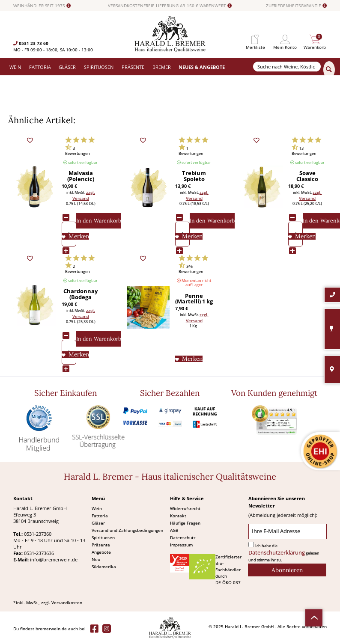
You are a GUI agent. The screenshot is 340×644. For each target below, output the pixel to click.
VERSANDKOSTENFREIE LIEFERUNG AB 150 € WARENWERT (170, 6)
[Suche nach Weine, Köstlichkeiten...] (287, 67)
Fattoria (100, 516)
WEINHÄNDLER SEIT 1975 (42, 6)
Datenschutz (183, 537)
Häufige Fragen (185, 523)
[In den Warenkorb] (99, 221)
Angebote (101, 552)
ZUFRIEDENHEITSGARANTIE (296, 6)
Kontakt (178, 516)
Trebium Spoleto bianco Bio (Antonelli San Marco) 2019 (194, 176)
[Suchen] (329, 70)
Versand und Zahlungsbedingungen (127, 530)
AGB (174, 530)
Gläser (98, 523)
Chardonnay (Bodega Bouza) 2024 (81, 294)
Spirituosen (103, 537)
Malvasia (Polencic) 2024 (81, 176)
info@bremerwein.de (54, 559)
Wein (97, 508)
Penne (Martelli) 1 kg (194, 299)
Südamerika (104, 567)
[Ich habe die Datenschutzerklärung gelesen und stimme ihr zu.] (251, 545)
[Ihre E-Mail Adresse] (288, 532)
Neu (96, 559)
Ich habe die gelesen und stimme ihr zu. (284, 553)
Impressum (181, 545)
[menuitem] (255, 40)
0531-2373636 (39, 553)
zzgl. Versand (84, 195)
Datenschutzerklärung (277, 553)
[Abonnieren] (287, 570)
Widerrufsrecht (185, 508)
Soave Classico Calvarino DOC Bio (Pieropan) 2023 (307, 176)
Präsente (101, 545)
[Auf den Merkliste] (75, 236)
